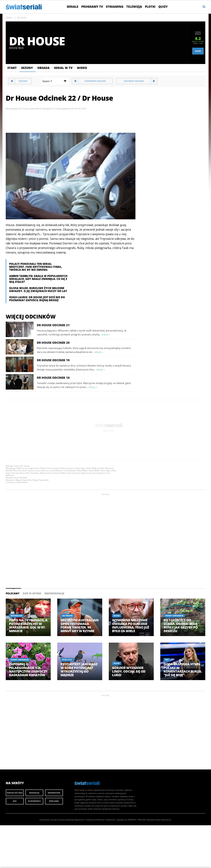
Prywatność (110, 820)
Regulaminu (79, 820)
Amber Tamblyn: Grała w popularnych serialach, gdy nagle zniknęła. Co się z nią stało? (38, 279)
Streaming (115, 7)
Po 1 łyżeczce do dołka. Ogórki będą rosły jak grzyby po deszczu (181, 626)
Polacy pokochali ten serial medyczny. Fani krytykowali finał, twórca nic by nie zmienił (36, 267)
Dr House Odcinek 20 (53, 343)
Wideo (82, 68)
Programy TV (92, 7)
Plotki (150, 7)
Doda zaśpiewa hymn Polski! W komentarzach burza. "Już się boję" (183, 670)
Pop (167, 660)
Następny (134, 81)
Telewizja (134, 7)
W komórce (34, 801)
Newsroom (54, 793)
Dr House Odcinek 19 (53, 360)
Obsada (43, 68)
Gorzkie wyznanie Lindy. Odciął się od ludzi (129, 671)
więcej (105, 334)
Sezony (27, 68)
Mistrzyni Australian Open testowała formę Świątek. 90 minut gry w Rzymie (79, 626)
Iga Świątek (67, 616)
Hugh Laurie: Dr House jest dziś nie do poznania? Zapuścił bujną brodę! (37, 299)
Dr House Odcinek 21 (53, 325)
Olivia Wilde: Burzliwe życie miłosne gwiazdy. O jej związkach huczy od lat (38, 290)
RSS (15, 801)
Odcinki (23, 81)
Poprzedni (95, 81)
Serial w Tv (63, 68)
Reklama (54, 801)
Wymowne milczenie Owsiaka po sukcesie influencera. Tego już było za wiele (131, 626)
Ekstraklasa (16, 616)
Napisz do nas (15, 793)
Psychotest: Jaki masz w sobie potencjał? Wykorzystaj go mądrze (79, 670)
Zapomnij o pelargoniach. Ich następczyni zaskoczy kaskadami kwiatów (28, 670)
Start (12, 68)
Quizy (163, 7)
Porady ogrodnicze (174, 616)
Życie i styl (67, 660)
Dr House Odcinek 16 (53, 378)
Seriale (73, 7)
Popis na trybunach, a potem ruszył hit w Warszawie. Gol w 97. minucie (28, 626)
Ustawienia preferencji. (95, 820)
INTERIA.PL (132, 820)
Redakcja (34, 793)
